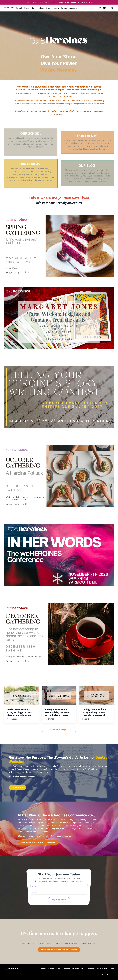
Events (27, 8)
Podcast (41, 8)
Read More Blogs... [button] (59, 730)
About (73, 8)
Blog (33, 8)
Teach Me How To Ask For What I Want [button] (59, 950)
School (19, 8)
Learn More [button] (17, 787)
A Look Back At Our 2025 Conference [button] (38, 842)
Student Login (53, 8)
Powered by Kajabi (108, 975)
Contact (64, 8)
